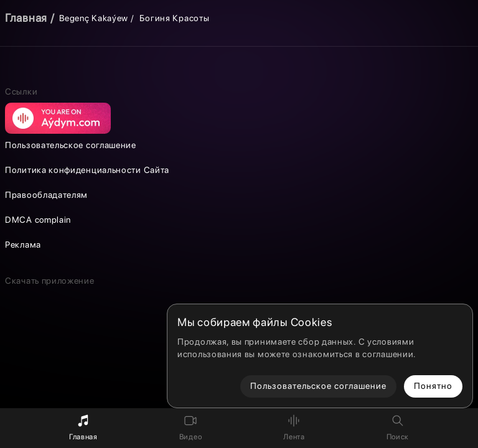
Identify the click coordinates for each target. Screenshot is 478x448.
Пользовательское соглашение (71, 145)
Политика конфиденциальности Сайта (87, 170)
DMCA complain (38, 220)
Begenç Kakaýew (94, 18)
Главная (26, 18)
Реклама (23, 245)
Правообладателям (46, 195)
